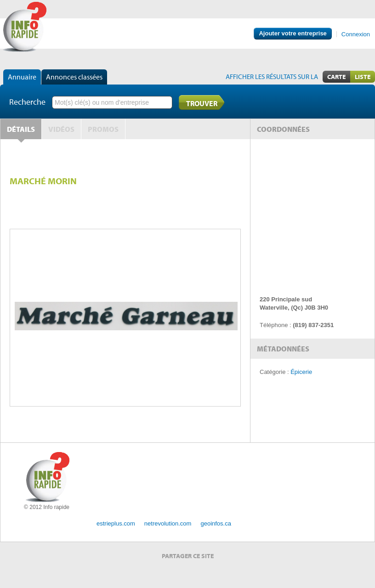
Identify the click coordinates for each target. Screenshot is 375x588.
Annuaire (22, 77)
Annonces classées (74, 77)
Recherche (27, 102)
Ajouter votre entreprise (293, 33)
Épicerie (301, 372)
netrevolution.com (168, 523)
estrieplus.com (116, 523)
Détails (21, 129)
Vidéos (61, 129)
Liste (363, 77)
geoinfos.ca (216, 523)
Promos (103, 129)
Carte (336, 77)
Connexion (356, 34)
